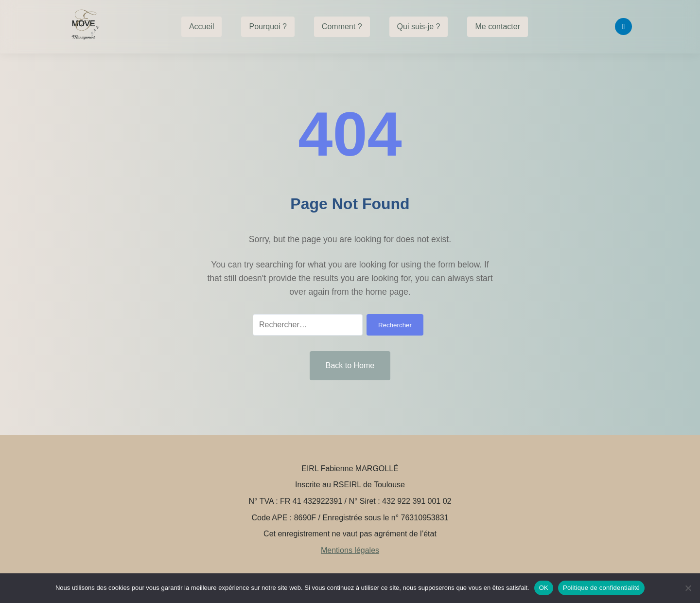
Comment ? (342, 27)
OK (544, 588)
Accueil (202, 27)
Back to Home (350, 365)
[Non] (688, 588)
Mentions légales (350, 550)
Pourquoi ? (268, 27)
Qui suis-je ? (419, 27)
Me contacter (497, 27)
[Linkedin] (623, 27)
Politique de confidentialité (601, 588)
